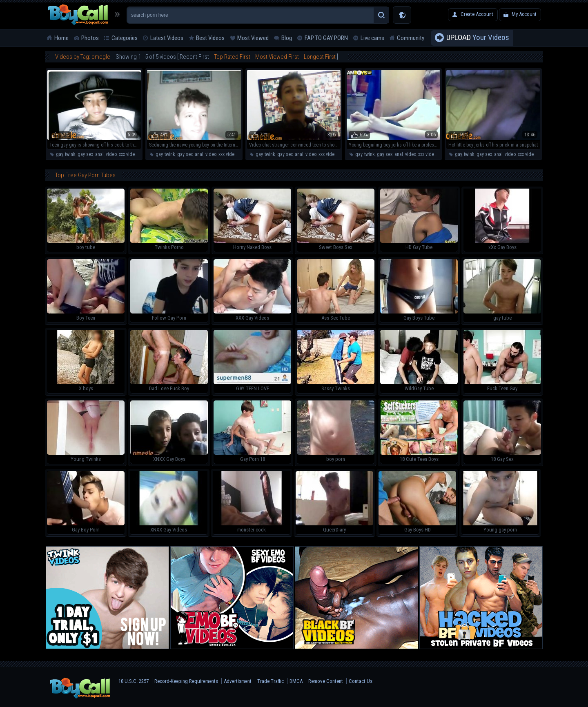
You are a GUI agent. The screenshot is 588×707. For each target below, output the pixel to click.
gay (59, 154)
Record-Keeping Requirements (186, 681)
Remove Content (326, 681)
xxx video (128, 154)
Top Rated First (232, 57)
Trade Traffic (271, 681)
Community (411, 38)
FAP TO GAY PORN (326, 38)
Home (61, 38)
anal (99, 154)
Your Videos (478, 38)
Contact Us (361, 681)
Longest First (320, 57)
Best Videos (210, 38)
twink (70, 154)
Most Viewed (253, 38)
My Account (524, 14)
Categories (125, 38)
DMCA (296, 681)
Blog (287, 38)
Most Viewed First (277, 57)
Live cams (372, 38)
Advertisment (238, 681)
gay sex (85, 154)
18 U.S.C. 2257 (134, 681)
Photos (90, 38)
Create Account (477, 14)
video (111, 154)
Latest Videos (167, 38)
